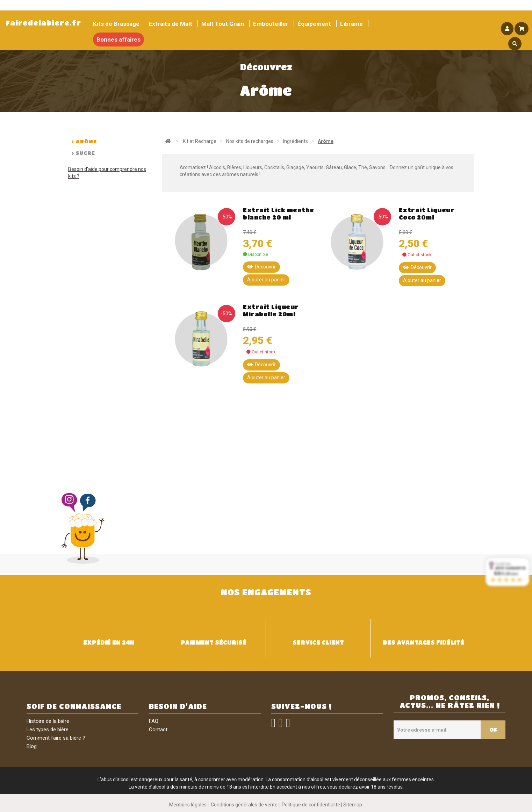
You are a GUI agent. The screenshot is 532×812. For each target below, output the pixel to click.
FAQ (154, 721)
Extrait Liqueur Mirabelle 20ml (271, 310)
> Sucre (83, 153)
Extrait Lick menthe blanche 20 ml (279, 214)
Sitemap (353, 805)
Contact (158, 730)
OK (493, 730)
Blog (32, 746)
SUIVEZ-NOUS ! (301, 706)
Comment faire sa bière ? (56, 738)
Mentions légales (188, 805)
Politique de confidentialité (311, 805)
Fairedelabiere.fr (43, 23)
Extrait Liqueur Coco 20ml (427, 214)
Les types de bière (48, 730)
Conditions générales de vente (244, 805)
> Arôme (84, 141)
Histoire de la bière (48, 721)
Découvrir (261, 267)
